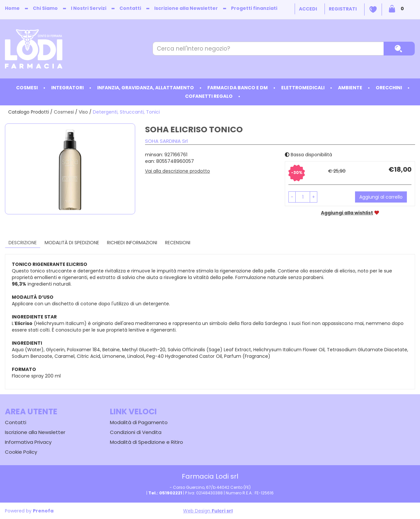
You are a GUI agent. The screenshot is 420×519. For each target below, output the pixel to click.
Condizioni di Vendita (136, 432)
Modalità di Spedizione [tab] (72, 243)
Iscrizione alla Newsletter (186, 8)
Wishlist (373, 10)
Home (12, 8)
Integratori (67, 88)
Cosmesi (27, 88)
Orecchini (389, 88)
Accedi (308, 9)
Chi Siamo (45, 8)
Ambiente (350, 88)
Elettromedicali (303, 88)
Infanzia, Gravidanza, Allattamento (146, 88)
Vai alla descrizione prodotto (178, 171)
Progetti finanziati (254, 8)
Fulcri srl (222, 511)
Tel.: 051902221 (165, 493)
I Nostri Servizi (89, 8)
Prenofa (43, 511)
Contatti (130, 8)
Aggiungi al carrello (381, 197)
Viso (83, 112)
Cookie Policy (21, 452)
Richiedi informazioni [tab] (132, 243)
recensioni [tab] (178, 243)
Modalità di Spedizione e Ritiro (147, 442)
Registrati (343, 9)
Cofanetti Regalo (209, 96)
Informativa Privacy (28, 442)
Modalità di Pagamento (139, 422)
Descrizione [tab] (23, 243)
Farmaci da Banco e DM (238, 88)
